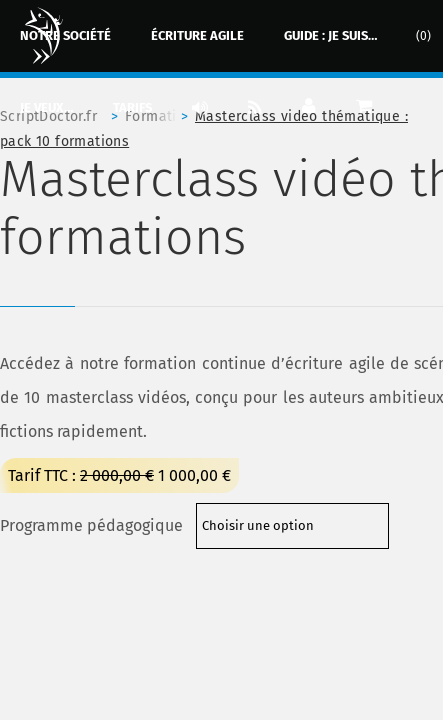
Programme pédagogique (91, 525)
